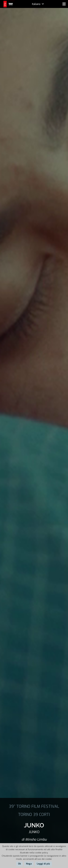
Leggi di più (43, 864)
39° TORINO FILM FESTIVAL (34, 806)
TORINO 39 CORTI (34, 814)
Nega (29, 864)
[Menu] (64, 4)
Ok (19, 864)
